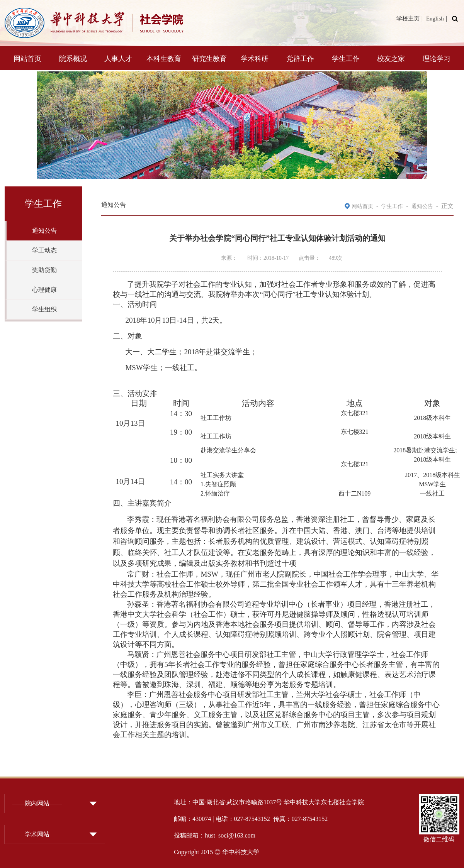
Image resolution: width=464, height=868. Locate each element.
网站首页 (27, 59)
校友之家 (391, 59)
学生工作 (346, 59)
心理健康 (44, 290)
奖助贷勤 (44, 270)
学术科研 (255, 59)
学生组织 (44, 309)
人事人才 (118, 59)
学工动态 (44, 250)
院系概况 (73, 59)
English (435, 19)
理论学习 (437, 59)
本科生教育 (164, 59)
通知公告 (44, 231)
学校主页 (408, 19)
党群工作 (300, 59)
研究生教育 (209, 59)
